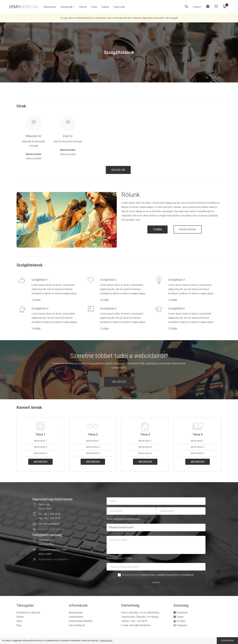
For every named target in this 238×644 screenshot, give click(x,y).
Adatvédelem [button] (106, 641)
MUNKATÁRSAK (188, 229)
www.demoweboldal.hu (51, 529)
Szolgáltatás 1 (40, 280)
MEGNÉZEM (40, 462)
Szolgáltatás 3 (177, 280)
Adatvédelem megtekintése (53, 559)
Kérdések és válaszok (28, 613)
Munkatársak (76, 613)
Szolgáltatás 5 (108, 308)
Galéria (105, 7)
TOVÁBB (157, 229)
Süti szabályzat (77, 625)
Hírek (94, 7)
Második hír (34, 136)
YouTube (180, 621)
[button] (68, 7)
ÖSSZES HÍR (118, 170)
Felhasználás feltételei (81, 621)
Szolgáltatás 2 (108, 280)
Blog (19, 625)
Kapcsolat (119, 7)
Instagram (180, 625)
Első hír (68, 136)
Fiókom (197, 7)
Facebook (181, 613)
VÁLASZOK (119, 382)
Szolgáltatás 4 (40, 308)
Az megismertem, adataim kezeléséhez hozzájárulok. (158, 575)
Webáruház (50, 7)
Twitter (179, 617)
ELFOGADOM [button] (227, 641)
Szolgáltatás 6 (177, 308)
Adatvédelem (76, 617)
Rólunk (83, 7)
